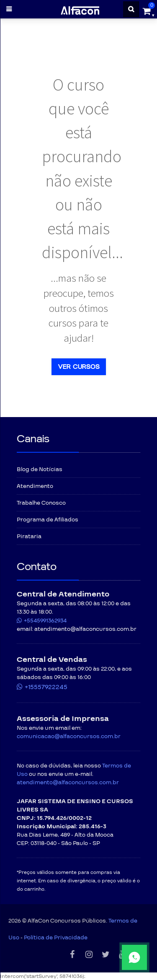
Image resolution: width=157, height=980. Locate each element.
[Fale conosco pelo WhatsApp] (109, 957)
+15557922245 (46, 687)
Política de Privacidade (56, 938)
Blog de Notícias (40, 469)
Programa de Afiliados (48, 520)
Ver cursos (79, 367)
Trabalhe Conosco (41, 503)
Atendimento (35, 486)
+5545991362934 (45, 621)
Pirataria (29, 537)
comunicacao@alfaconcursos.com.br (69, 736)
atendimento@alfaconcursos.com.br (68, 783)
